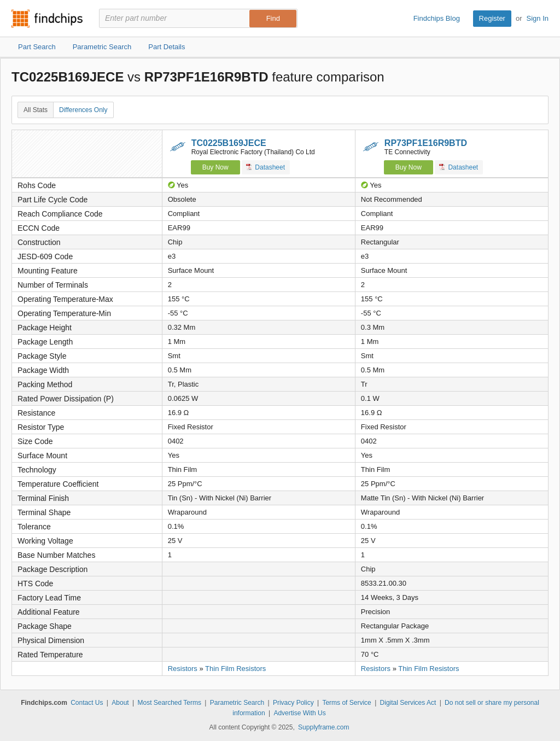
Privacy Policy (293, 703)
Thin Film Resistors (235, 669)
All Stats (36, 110)
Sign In (538, 18)
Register (492, 18)
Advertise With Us (299, 713)
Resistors (183, 669)
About (120, 703)
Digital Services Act (408, 703)
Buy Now (215, 167)
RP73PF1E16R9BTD (426, 143)
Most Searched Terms (169, 703)
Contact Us (87, 703)
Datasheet (266, 167)
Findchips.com (47, 19)
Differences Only (83, 110)
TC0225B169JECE (229, 143)
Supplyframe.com (323, 727)
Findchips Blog (437, 18)
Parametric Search (237, 703)
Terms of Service (346, 703)
